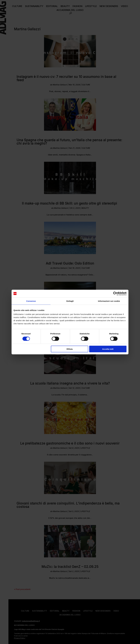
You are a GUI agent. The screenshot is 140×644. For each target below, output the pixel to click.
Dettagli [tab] (70, 301)
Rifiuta (70, 349)
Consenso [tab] (31, 301)
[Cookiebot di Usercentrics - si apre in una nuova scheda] (115, 293)
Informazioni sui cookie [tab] (109, 301)
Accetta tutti (108, 349)
